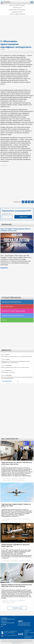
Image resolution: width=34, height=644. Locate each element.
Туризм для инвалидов (17, 10)
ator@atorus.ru (11, 633)
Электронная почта (6, 214)
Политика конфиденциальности (8, 619)
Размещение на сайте (8, 623)
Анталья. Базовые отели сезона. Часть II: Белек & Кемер (15, 367)
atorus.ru (14, 643)
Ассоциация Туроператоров (7, 2)
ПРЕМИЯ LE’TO (17, 8)
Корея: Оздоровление (18, 14)
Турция (20, 519)
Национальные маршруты (13, 316)
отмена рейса (14, 519)
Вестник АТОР (7, 307)
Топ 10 (4, 320)
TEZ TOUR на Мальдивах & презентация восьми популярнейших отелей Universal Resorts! (17, 378)
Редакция (4, 621)
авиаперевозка (15, 479)
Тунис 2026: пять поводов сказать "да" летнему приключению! (17, 356)
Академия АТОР (17, 12)
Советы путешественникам (13, 311)
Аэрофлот (29, 561)
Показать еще (17, 608)
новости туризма (6, 479)
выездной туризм (6, 480)
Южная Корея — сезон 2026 (8, 372)
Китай (13, 602)
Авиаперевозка (21, 601)
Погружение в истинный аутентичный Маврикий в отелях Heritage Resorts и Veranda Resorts (15, 362)
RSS (2, 626)
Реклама (3, 625)
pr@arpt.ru (14, 635)
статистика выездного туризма (18, 480)
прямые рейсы (26, 519)
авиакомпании (4, 165)
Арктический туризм (17, 5)
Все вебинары (7, 381)
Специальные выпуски (11, 302)
